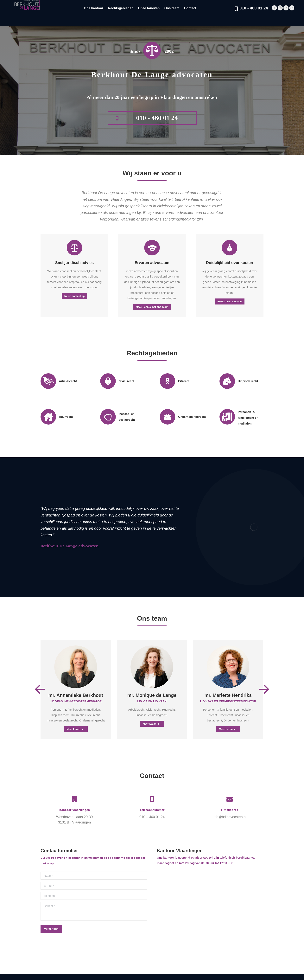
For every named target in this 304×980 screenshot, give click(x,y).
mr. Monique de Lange (152, 695)
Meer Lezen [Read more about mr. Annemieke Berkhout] (75, 729)
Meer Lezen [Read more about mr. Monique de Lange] (151, 724)
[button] (40, 689)
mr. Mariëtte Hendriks (228, 695)
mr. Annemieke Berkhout (76, 695)
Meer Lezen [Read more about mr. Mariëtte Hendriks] (227, 729)
